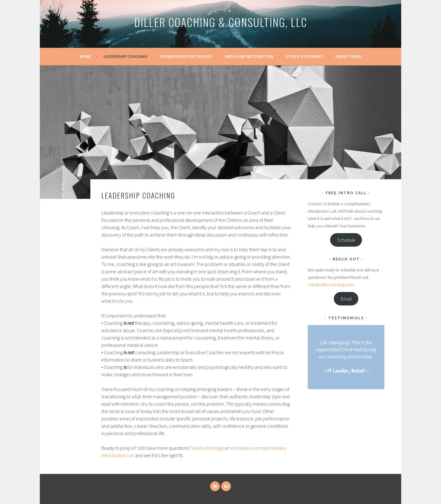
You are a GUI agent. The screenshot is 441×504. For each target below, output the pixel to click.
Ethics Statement (304, 56)
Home (85, 56)
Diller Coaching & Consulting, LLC (221, 22)
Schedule (346, 240)
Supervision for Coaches (186, 56)
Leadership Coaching (125, 56)
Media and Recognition (249, 56)
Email (346, 299)
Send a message (207, 448)
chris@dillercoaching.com (331, 285)
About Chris (349, 56)
